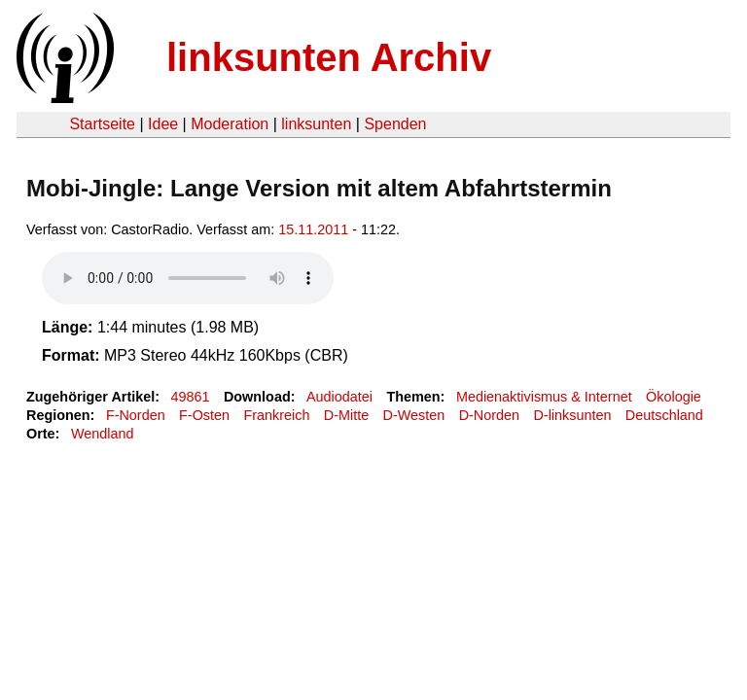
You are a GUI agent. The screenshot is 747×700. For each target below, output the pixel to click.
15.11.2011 (313, 229)
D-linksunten (572, 415)
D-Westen (414, 415)
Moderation (230, 124)
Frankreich (276, 415)
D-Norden (489, 415)
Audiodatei (339, 397)
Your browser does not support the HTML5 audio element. (188, 278)
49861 (191, 397)
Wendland (103, 434)
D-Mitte (346, 415)
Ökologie (674, 397)
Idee (163, 124)
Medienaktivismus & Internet (544, 397)
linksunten (316, 124)
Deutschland (664, 415)
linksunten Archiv (329, 57)
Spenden (395, 124)
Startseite (102, 124)
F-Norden (136, 415)
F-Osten (204, 415)
